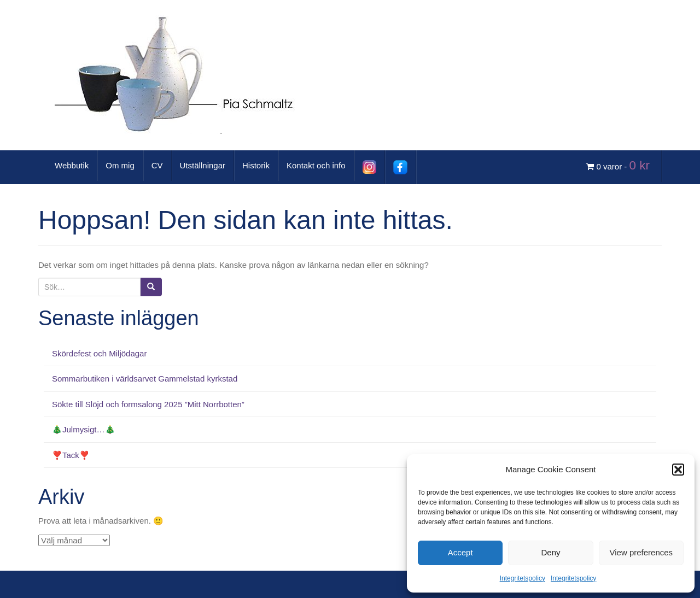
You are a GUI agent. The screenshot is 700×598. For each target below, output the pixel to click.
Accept (460, 552)
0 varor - (620, 165)
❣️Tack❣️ (71, 455)
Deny (550, 552)
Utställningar (203, 165)
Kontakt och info (316, 165)
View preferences (641, 552)
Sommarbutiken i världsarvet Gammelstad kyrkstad (145, 379)
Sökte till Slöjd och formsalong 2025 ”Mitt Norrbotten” (148, 404)
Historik (256, 165)
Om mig (120, 165)
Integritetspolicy (523, 578)
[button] (678, 470)
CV (157, 165)
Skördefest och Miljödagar (99, 353)
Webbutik (72, 165)
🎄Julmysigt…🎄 (84, 429)
